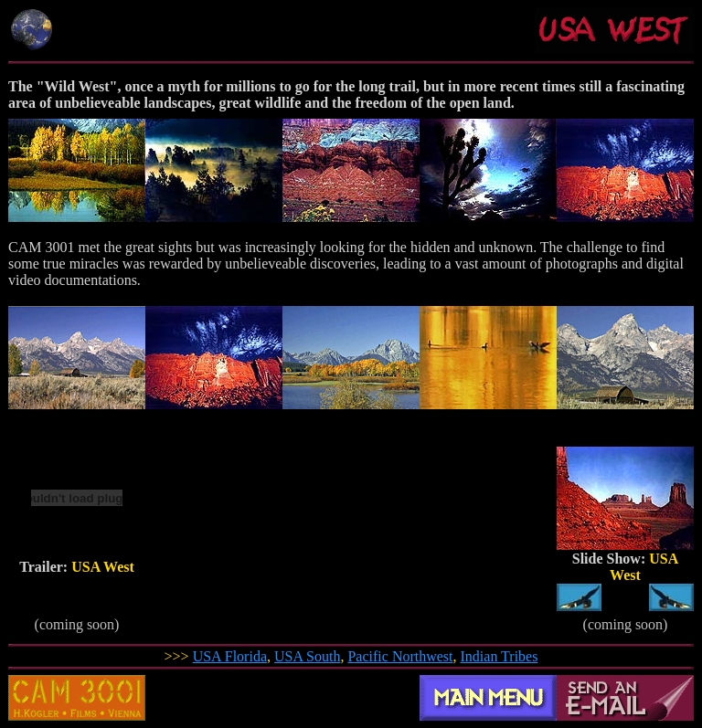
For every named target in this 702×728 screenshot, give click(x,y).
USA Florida (230, 656)
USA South (307, 656)
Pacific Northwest (400, 656)
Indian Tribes (500, 656)
